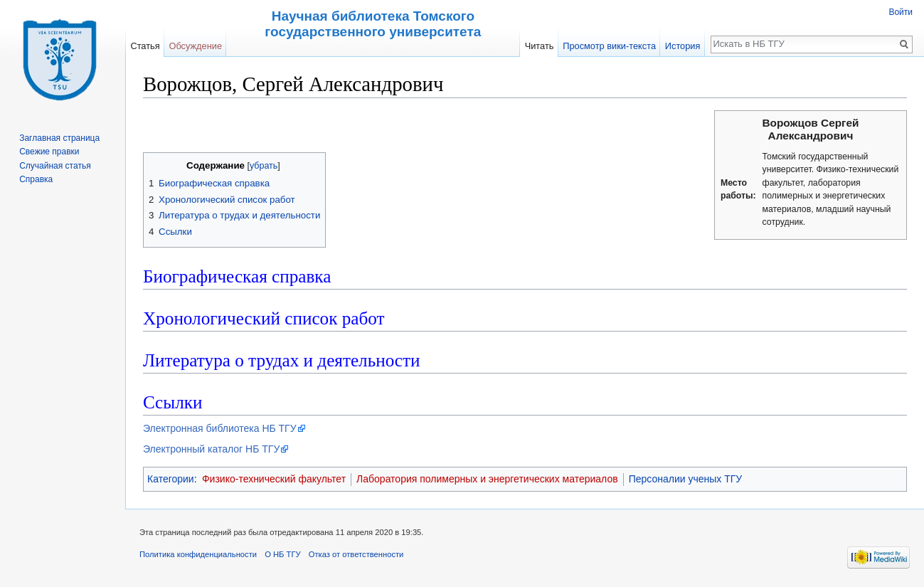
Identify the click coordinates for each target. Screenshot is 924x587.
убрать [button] (264, 166)
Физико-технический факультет (274, 479)
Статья (145, 46)
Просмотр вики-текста (609, 46)
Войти (901, 12)
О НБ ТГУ (282, 554)
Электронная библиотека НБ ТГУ (220, 428)
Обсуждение (195, 46)
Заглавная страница (59, 138)
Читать (540, 46)
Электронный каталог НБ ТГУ (211, 449)
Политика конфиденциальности (198, 554)
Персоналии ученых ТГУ (686, 479)
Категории (171, 479)
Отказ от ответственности (356, 554)
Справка (36, 179)
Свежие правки (49, 152)
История (683, 46)
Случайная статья (55, 166)
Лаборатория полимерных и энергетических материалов (487, 479)
